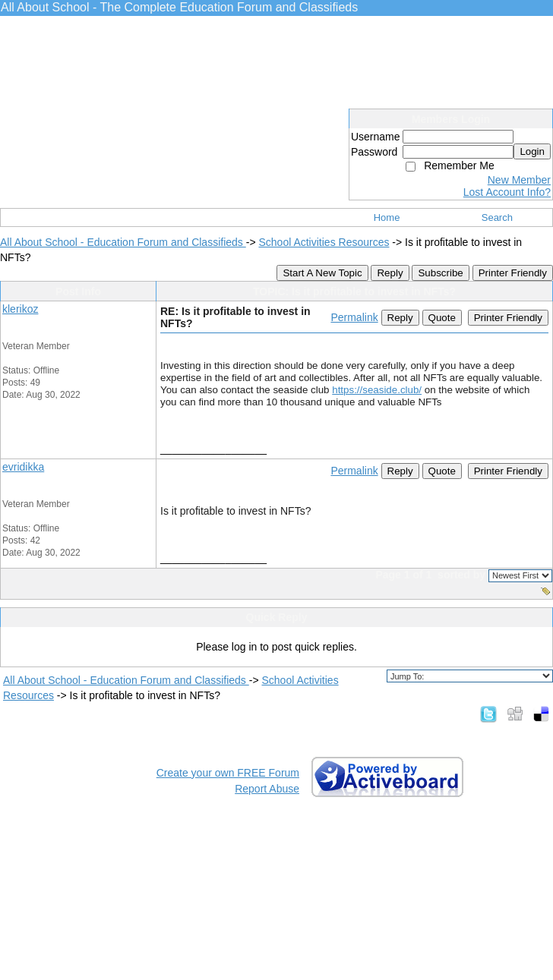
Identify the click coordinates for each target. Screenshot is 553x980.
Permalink (354, 317)
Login (532, 151)
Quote (442, 318)
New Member (519, 180)
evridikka (23, 467)
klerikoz (20, 309)
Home (387, 217)
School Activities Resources (324, 242)
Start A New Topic (322, 273)
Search (497, 217)
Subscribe (440, 273)
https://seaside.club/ (377, 390)
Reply (390, 273)
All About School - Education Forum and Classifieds (123, 242)
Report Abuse (267, 789)
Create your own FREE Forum (228, 773)
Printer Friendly (513, 273)
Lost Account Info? (507, 192)
